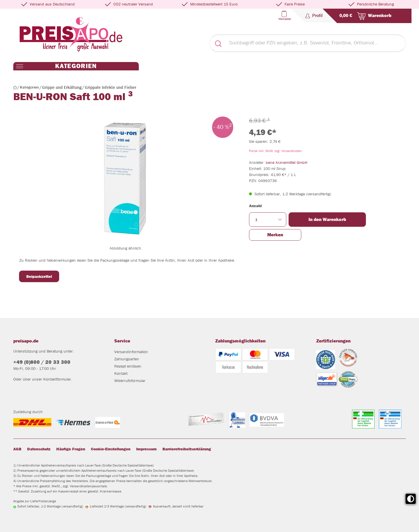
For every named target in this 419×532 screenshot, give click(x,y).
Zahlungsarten (127, 359)
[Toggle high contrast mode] (411, 499)
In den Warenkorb (327, 219)
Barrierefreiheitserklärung (187, 449)
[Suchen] (218, 43)
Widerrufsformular (130, 381)
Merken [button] (275, 235)
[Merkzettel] (284, 16)
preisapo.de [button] (26, 341)
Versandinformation (131, 352)
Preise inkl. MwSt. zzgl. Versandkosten (275, 151)
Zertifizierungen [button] (333, 341)
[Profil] (314, 16)
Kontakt (121, 373)
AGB (17, 449)
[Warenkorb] (364, 16)
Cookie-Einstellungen (111, 449)
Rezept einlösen (128, 366)
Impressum (146, 449)
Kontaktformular (57, 379)
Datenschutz (39, 449)
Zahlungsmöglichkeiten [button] (240, 341)
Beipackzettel (39, 276)
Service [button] (122, 341)
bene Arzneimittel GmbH (287, 162)
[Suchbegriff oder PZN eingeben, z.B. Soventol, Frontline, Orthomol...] (316, 43)
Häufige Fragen (71, 449)
